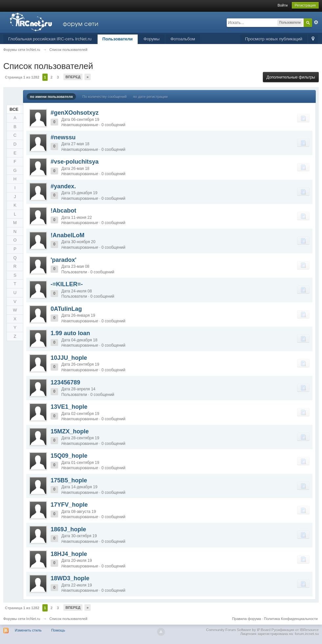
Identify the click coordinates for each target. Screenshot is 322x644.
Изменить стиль (28, 630)
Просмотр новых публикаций (274, 39)
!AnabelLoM (68, 235)
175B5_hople (69, 480)
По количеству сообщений (105, 97)
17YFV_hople (69, 505)
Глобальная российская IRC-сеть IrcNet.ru (50, 39)
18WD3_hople (70, 578)
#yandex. (63, 186)
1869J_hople (68, 529)
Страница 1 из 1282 (22, 77)
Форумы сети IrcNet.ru (22, 619)
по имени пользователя (51, 97)
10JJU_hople (69, 358)
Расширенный (316, 22)
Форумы (152, 39)
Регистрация (305, 5)
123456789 (65, 382)
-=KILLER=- (67, 284)
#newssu (63, 137)
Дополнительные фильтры (291, 77)
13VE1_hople (69, 407)
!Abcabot (63, 211)
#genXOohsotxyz (75, 113)
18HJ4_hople (69, 554)
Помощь (58, 630)
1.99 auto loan (70, 333)
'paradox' (64, 260)
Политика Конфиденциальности (291, 619)
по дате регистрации (150, 97)
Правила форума (246, 619)
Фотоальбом (183, 39)
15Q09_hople (69, 456)
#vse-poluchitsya (75, 162)
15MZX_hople (70, 431)
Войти (283, 5)
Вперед (73, 77)
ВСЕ (14, 109)
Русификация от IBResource (295, 630)
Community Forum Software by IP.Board (238, 630)
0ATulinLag (66, 309)
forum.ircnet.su (307, 634)
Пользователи (118, 39)
